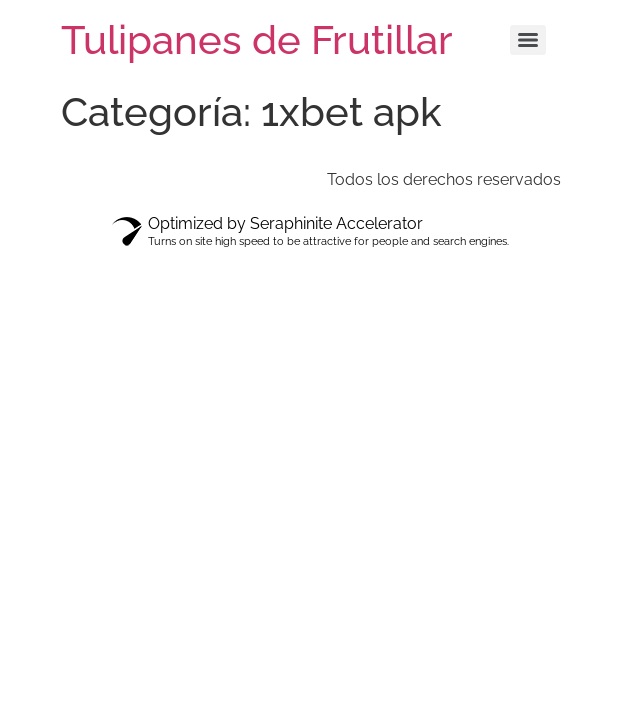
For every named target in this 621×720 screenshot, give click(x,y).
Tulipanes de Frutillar (257, 39)
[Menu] (528, 40)
